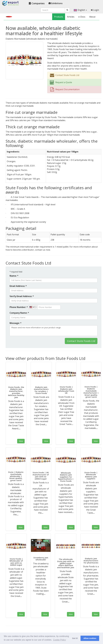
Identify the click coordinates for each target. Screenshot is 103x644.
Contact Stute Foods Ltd (81, 341)
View (21, 441)
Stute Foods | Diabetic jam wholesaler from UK (66, 390)
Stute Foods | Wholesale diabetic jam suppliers (91, 476)
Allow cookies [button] (90, 638)
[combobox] (33, 307)
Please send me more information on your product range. (53, 331)
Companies (37, 3)
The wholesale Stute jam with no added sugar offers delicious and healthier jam (66, 563)
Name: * (14, 276)
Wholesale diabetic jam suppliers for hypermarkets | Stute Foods (66, 477)
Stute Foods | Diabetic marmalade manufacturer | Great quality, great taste (91, 392)
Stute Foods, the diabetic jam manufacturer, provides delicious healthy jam (16, 392)
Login (95, 10)
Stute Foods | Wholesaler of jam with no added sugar (16, 562)
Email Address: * (18, 286)
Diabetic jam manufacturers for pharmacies (91, 561)
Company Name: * (19, 313)
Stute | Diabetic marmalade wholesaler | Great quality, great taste (16, 476)
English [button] (80, 10)
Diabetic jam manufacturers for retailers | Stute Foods (41, 390)
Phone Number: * (19, 307)
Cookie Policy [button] (59, 640)
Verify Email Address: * (22, 296)
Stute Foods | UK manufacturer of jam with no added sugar (41, 476)
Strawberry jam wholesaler (41, 559)
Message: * (16, 323)
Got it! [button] (75, 638)
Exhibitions (56, 3)
